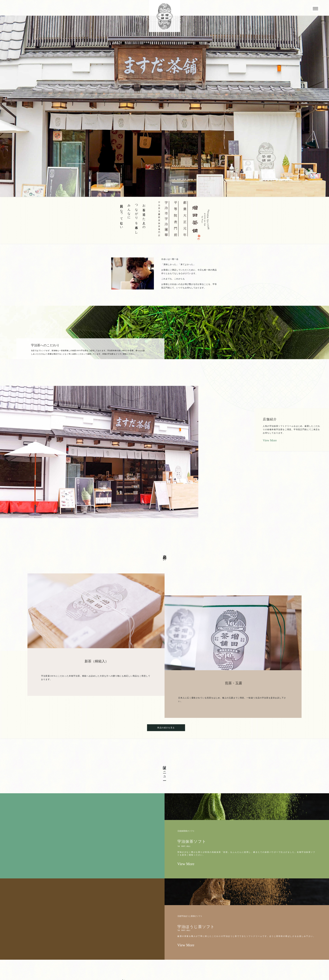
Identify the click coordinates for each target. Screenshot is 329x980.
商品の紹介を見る (166, 728)
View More (270, 440)
